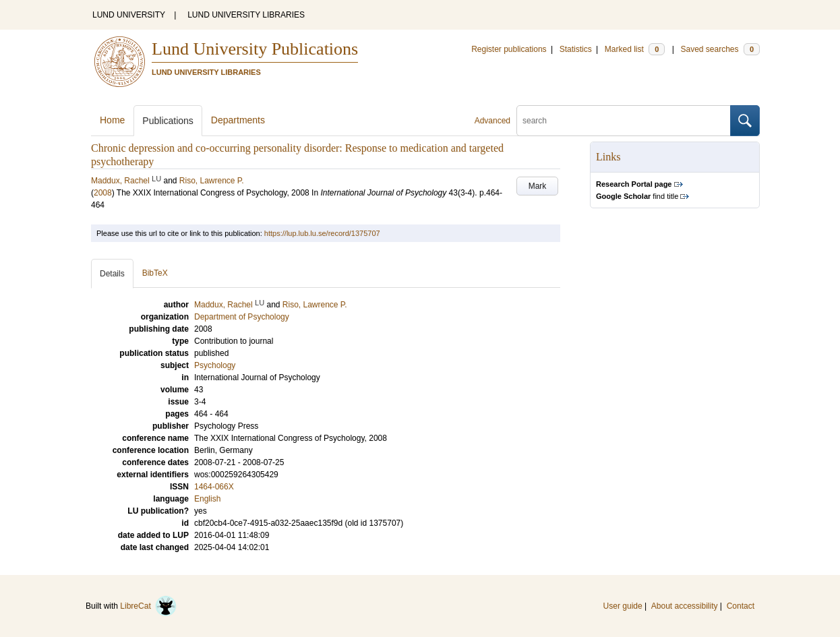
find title (637, 196)
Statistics (576, 49)
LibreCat (148, 606)
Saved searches (720, 49)
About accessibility (685, 606)
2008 (103, 193)
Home (112, 120)
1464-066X (214, 487)
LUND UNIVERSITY (129, 15)
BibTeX (155, 273)
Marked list (635, 49)
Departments (238, 120)
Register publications (509, 49)
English (207, 499)
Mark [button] (538, 186)
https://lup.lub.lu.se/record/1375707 (322, 233)
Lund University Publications (255, 49)
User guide (623, 606)
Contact (741, 606)
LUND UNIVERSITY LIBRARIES (246, 15)
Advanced (492, 121)
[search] (624, 121)
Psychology (215, 365)
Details (112, 274)
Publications (168, 121)
